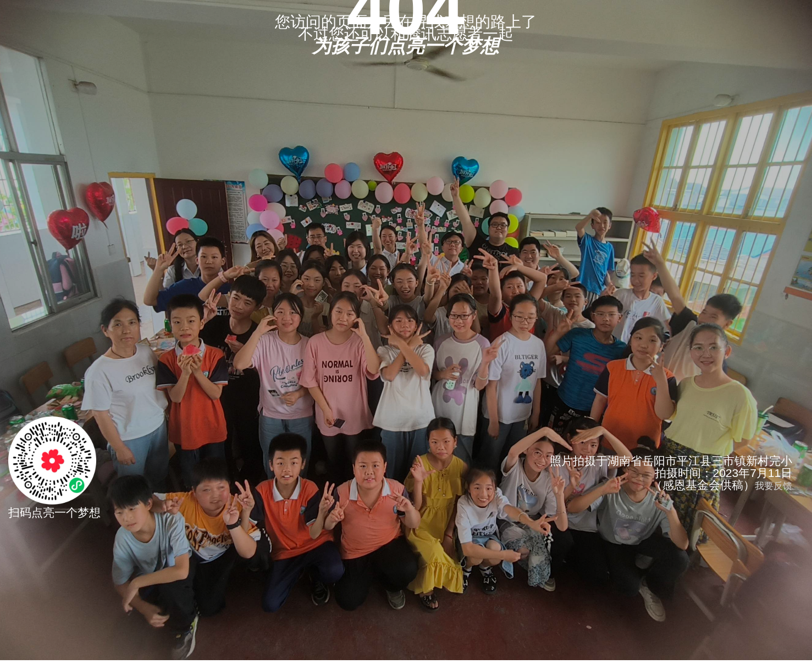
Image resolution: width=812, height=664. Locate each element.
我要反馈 (774, 486)
